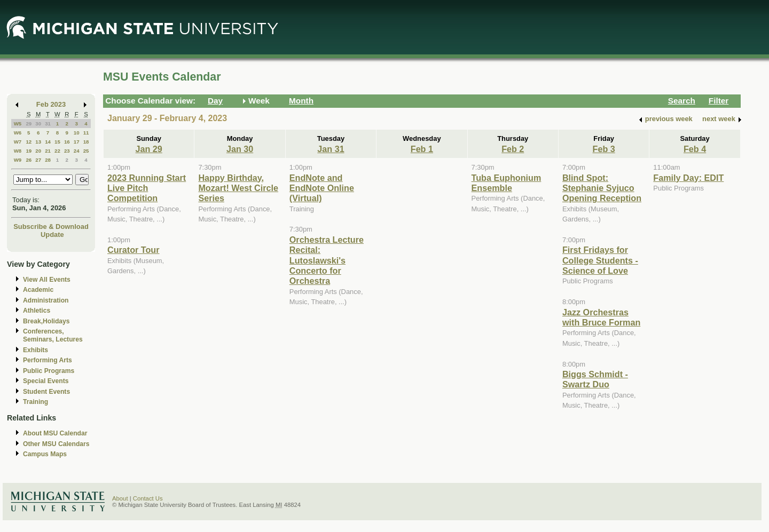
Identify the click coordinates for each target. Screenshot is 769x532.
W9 (18, 160)
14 (48, 142)
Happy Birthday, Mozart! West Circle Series (238, 188)
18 (86, 142)
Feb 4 (695, 149)
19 (29, 151)
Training (36, 402)
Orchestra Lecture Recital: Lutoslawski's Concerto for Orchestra (327, 260)
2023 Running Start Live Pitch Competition (147, 188)
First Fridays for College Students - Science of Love (600, 260)
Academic (38, 290)
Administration (46, 300)
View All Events (47, 280)
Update (52, 235)
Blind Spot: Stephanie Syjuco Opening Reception (602, 188)
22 (57, 151)
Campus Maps (45, 454)
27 (38, 160)
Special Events (46, 381)
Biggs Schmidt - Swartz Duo (595, 379)
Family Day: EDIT (688, 178)
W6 (18, 133)
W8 (18, 151)
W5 (18, 124)
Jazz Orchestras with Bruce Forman (601, 317)
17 (77, 142)
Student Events (46, 392)
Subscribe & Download (51, 227)
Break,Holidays (46, 321)
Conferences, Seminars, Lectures (53, 335)
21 (48, 151)
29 (29, 124)
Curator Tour (134, 250)
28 (48, 160)
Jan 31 (331, 149)
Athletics (37, 311)
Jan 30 (240, 149)
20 (38, 151)
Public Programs (49, 371)
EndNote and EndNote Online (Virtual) (322, 188)
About (120, 498)
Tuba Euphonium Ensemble (507, 183)
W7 (18, 142)
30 (38, 124)
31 (48, 124)
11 (86, 133)
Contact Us (148, 498)
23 (67, 151)
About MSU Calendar (55, 433)
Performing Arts (48, 360)
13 (38, 142)
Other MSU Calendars (56, 444)
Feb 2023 (51, 104)
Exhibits (36, 350)
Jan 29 (149, 149)
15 (57, 142)
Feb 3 (604, 149)
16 (67, 142)
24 (77, 151)
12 (29, 142)
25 (86, 151)
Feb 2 (513, 149)
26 (29, 160)
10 (77, 133)
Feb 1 (422, 149)
